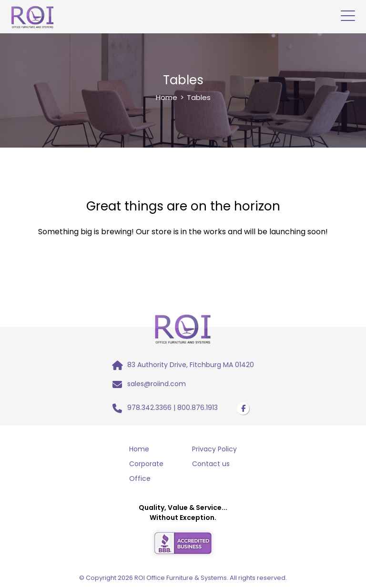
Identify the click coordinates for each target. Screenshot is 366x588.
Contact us (211, 464)
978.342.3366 (149, 408)
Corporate (146, 464)
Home (167, 97)
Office (140, 478)
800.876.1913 (198, 408)
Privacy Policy (214, 449)
